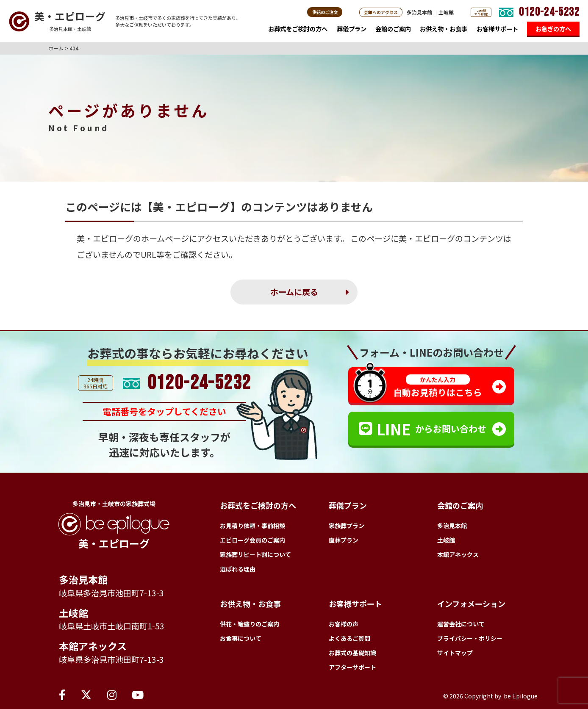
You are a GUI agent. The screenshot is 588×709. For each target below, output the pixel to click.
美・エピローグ (105, 238)
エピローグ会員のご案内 (252, 540)
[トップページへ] (57, 21)
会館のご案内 (393, 30)
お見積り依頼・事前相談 (252, 526)
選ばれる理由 (238, 569)
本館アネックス (93, 646)
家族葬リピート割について (255, 554)
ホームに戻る (294, 292)
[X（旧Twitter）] (86, 694)
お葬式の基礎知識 (352, 653)
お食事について (241, 638)
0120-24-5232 (549, 12)
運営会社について (461, 624)
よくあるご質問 (349, 638)
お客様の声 (344, 624)
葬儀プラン (352, 30)
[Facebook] (62, 694)
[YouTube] (138, 694)
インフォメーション (471, 604)
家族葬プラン (347, 526)
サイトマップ (455, 653)
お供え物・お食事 (444, 30)
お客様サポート (497, 30)
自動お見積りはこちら (438, 386)
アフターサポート (352, 667)
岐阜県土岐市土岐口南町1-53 (112, 626)
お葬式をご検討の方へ (298, 30)
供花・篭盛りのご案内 (250, 624)
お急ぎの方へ (553, 29)
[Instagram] (112, 694)
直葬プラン (344, 540)
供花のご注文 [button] (325, 12)
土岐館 (446, 12)
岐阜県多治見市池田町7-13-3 (111, 593)
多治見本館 (419, 12)
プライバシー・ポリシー (470, 638)
